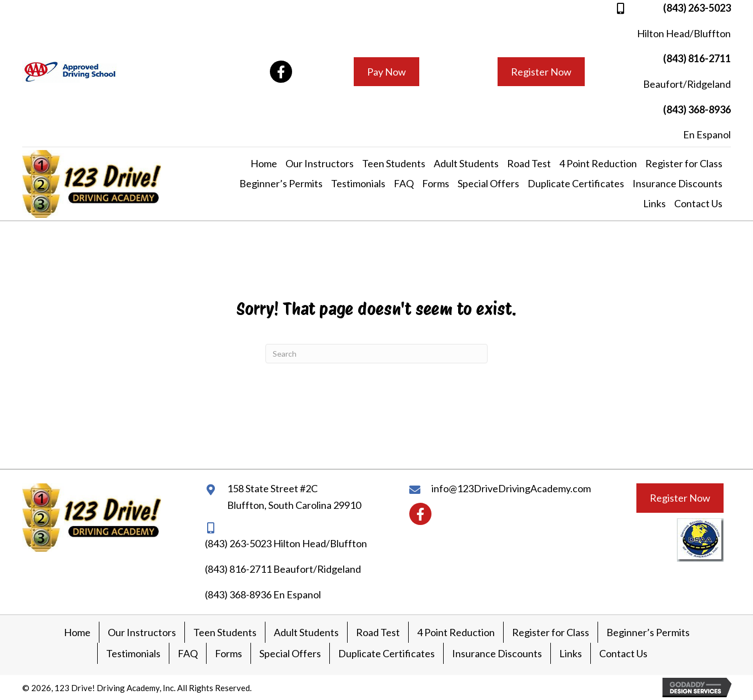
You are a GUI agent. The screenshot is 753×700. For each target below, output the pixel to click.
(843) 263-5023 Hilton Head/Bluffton (286, 543)
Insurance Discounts (497, 653)
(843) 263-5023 (697, 8)
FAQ (188, 653)
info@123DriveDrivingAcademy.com (511, 488)
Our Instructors (142, 632)
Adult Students (306, 632)
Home (77, 632)
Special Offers (290, 653)
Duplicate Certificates (386, 653)
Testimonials (133, 653)
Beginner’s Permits (648, 632)
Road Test (378, 632)
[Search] (376, 354)
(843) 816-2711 (697, 58)
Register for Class (551, 632)
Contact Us (623, 653)
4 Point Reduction (456, 632)
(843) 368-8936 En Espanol (263, 594)
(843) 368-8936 (697, 109)
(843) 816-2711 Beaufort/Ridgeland (283, 569)
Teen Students (225, 632)
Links (571, 653)
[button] (281, 72)
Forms (229, 653)
